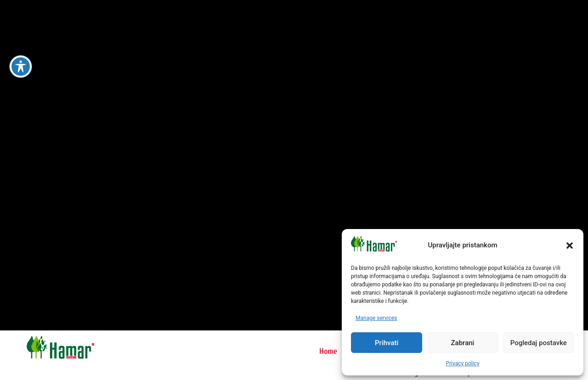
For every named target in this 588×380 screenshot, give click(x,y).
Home (328, 351)
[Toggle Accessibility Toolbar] (21, 67)
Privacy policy (462, 363)
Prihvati (387, 343)
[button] (570, 246)
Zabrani (463, 343)
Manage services (376, 318)
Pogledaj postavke (539, 343)
